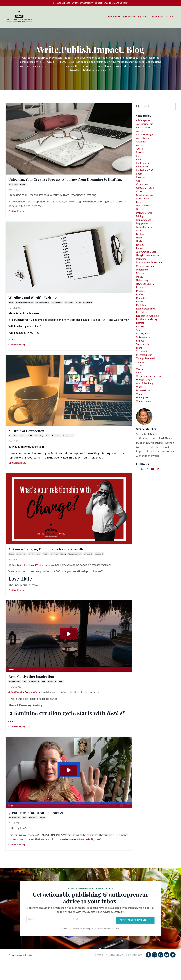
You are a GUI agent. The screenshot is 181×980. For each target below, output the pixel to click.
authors (141, 153)
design (140, 231)
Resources (159, 17)
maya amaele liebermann (25, 313)
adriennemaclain (147, 126)
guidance (23, 448)
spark (140, 401)
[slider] (66, 683)
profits (140, 336)
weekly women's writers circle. (78, 857)
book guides (144, 174)
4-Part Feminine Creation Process (47, 829)
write (47, 448)
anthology (143, 135)
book (139, 170)
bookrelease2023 (147, 183)
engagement (144, 249)
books (11, 313)
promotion (143, 340)
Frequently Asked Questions (21, 974)
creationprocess (15, 697)
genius (140, 257)
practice (46, 568)
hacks (140, 266)
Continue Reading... (17, 219)
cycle (24, 697)
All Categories (145, 122)
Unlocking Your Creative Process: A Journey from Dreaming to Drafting (63, 184)
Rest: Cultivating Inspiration (41, 691)
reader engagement (148, 353)
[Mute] (118, 683)
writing (23, 193)
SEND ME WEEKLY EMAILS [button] (135, 938)
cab (139, 196)
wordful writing (57, 313)
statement (143, 406)
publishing (143, 349)
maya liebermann (147, 301)
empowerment (21, 568)
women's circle (34, 697)
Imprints (143, 17)
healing (141, 270)
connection (13, 448)
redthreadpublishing (42, 313)
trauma (141, 419)
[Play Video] (8, 683)
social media (144, 397)
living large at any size (151, 288)
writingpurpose (68, 448)
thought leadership (75, 568)
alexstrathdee (145, 131)
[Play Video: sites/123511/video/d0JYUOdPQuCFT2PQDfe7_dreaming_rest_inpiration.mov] (69, 648)
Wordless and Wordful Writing (42, 307)
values (140, 427)
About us (113, 17)
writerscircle (13, 193)
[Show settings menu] (124, 683)
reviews (141, 375)
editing (12, 568)
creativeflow (144, 218)
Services (128, 17)
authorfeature (145, 144)
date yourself (145, 227)
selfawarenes (144, 388)
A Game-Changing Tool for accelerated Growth (61, 562)
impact (140, 279)
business (142, 192)
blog (139, 166)
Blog (172, 17)
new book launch (34, 568)
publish (141, 345)
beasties (141, 161)
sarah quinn (144, 384)
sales (139, 379)
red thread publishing (36, 448)
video (140, 432)
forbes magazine (147, 253)
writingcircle (87, 313)
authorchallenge (146, 139)
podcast (141, 327)
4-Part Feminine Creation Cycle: (28, 708)
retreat (141, 371)
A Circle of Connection (34, 442)
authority (142, 148)
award (140, 157)
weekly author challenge (152, 436)
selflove (141, 393)
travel (140, 423)
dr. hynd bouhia (146, 235)
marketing (143, 292)
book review (144, 179)
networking (144, 318)
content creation (147, 205)
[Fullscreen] (129, 683)
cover (140, 209)
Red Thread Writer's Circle (41, 579)
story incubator (146, 410)
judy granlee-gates (148, 283)
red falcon (143, 358)
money (140, 314)
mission (141, 310)
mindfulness (144, 305)
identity (141, 275)
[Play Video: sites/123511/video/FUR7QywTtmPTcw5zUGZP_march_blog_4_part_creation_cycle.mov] (69, 786)
